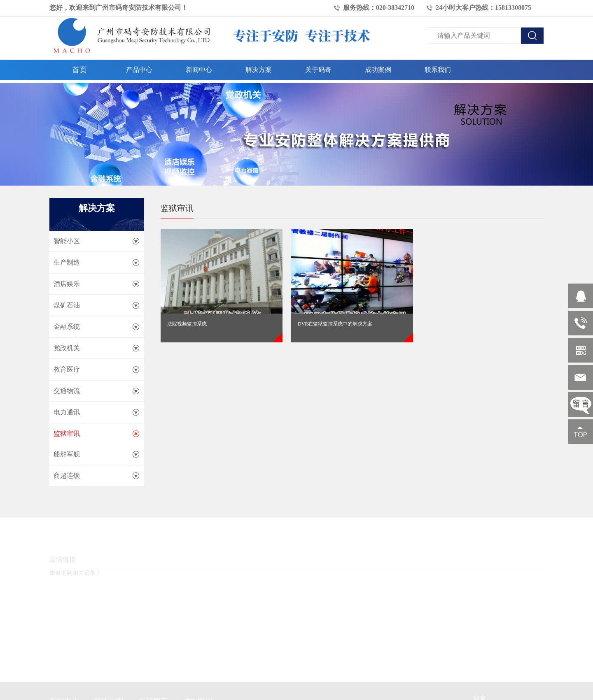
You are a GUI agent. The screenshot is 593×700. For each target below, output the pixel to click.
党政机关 (67, 348)
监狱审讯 (67, 434)
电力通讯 (67, 412)
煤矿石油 (67, 305)
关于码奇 (318, 67)
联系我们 (438, 67)
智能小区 (67, 241)
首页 (79, 67)
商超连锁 (67, 476)
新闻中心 (199, 67)
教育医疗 (67, 369)
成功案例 (378, 67)
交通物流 (67, 391)
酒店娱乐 (67, 284)
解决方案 (259, 67)
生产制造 (67, 262)
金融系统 (67, 327)
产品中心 (139, 67)
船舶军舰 (67, 454)
